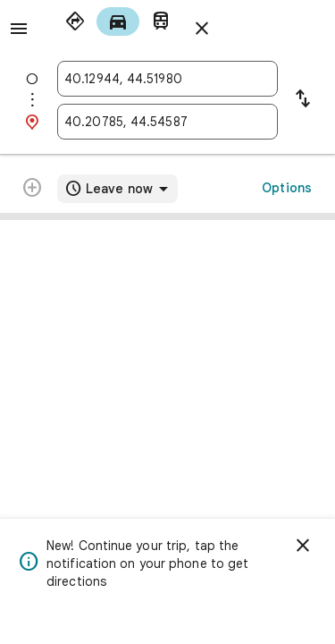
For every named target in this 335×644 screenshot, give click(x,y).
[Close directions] (202, 29)
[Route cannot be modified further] (32, 190)
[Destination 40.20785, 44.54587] (167, 122)
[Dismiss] (303, 546)
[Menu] (19, 29)
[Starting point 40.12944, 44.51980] (167, 79)
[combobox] (167, 79)
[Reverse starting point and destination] (303, 100)
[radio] (75, 21)
